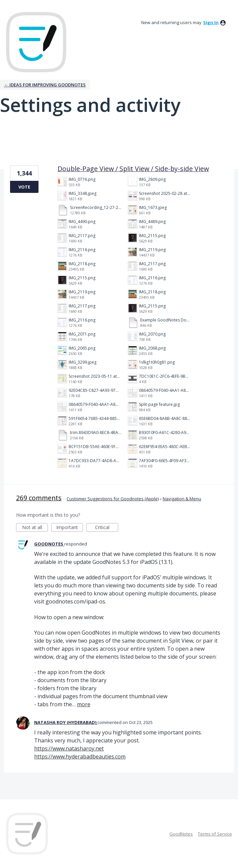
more (84, 704)
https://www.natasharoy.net (69, 748)
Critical (107, 528)
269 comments (39, 498)
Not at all (35, 528)
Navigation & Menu (182, 499)
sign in (211, 22)
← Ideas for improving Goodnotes (45, 85)
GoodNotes (181, 834)
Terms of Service (215, 834)
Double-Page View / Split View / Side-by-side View (133, 169)
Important (70, 528)
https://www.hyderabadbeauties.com (80, 756)
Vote (24, 187)
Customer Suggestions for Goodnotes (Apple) (113, 499)
